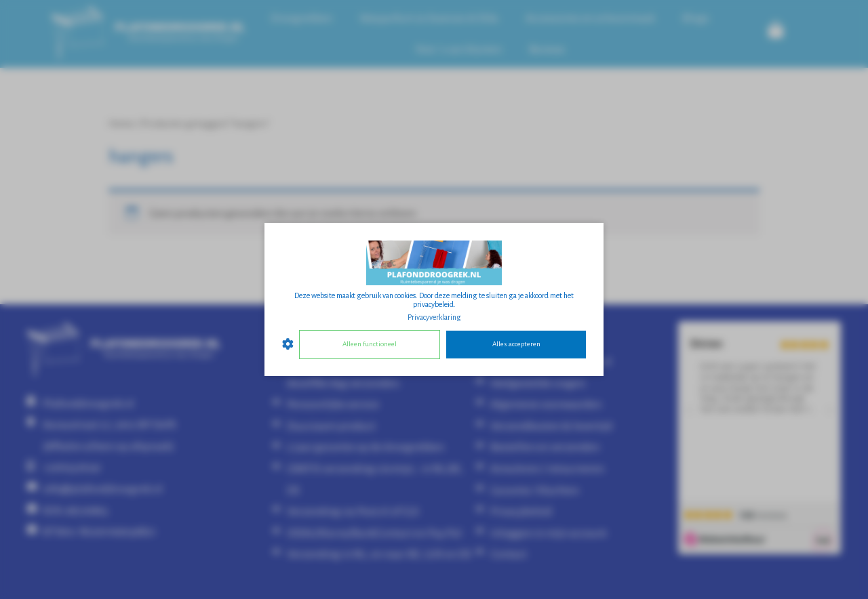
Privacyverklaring (434, 317)
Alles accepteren (516, 344)
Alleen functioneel (370, 344)
